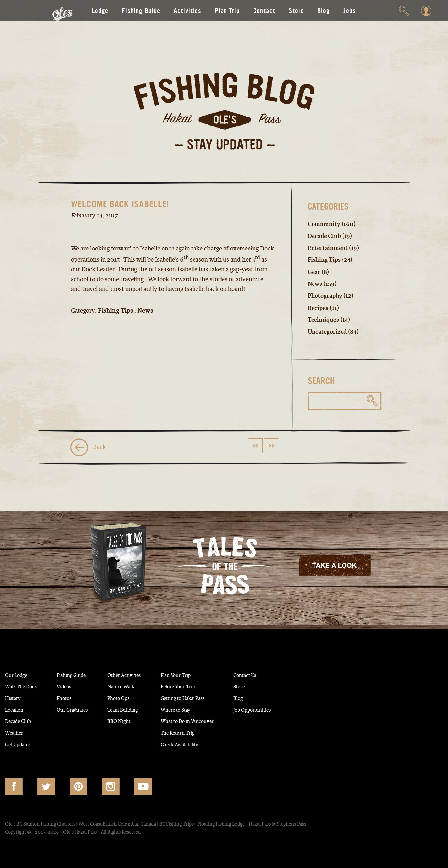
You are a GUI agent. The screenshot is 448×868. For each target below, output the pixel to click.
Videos (75, 685)
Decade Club (325, 236)
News (315, 284)
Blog (324, 11)
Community (324, 224)
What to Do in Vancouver (221, 720)
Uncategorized (329, 331)
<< (255, 444)
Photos (75, 697)
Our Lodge (19, 674)
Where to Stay (206, 709)
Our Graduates (85, 709)
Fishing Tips (325, 260)
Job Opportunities (298, 709)
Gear (314, 272)
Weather (16, 732)
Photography (326, 295)
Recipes (319, 307)
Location (17, 709)
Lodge (100, 11)
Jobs (350, 11)
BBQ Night (139, 720)
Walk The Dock (25, 685)
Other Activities (146, 674)
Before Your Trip (209, 685)
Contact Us (289, 674)
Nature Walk (141, 685)
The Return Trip (209, 732)
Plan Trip (227, 11)
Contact (264, 11)
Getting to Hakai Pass (216, 697)
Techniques (324, 319)
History (15, 697)
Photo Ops (138, 697)
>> (271, 444)
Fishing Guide (141, 11)
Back (88, 446)
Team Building (144, 709)
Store (296, 11)
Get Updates (22, 743)
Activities (188, 11)
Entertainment (329, 248)
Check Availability (211, 743)
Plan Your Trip (206, 674)
